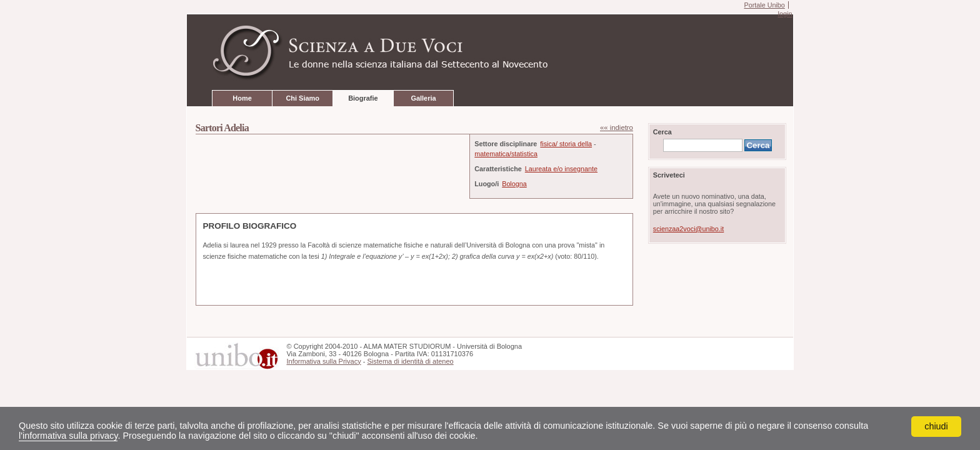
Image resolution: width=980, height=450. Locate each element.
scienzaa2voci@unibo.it (688, 229)
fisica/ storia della (566, 144)
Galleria (423, 98)
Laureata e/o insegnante (561, 169)
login (785, 14)
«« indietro (617, 127)
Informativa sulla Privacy (323, 361)
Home (242, 98)
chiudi (936, 426)
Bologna (514, 184)
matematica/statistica (506, 154)
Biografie (363, 98)
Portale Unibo (764, 5)
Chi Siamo (302, 98)
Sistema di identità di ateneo (410, 361)
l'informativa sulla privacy (68, 436)
